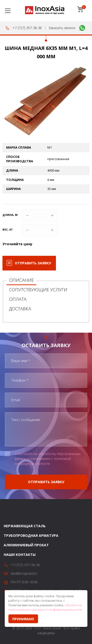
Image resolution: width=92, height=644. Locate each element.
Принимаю (23, 619)
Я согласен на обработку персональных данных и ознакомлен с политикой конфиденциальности (48, 459)
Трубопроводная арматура (31, 535)
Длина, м (10, 215)
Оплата (18, 299)
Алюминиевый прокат (26, 545)
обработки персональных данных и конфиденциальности (45, 607)
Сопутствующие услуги (38, 290)
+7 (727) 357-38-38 (27, 28)
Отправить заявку (33, 263)
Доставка (20, 309)
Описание (21, 280)
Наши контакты (20, 555)
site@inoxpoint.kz (24, 573)
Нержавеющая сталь (25, 526)
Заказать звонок (62, 28)
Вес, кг (8, 229)
